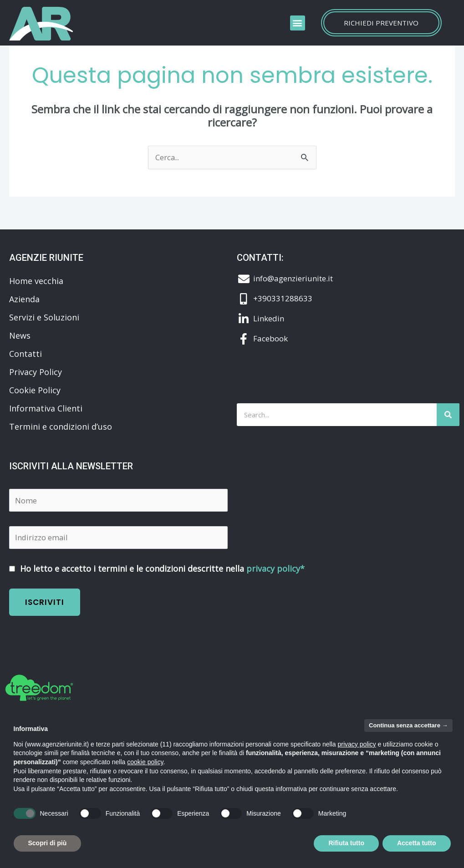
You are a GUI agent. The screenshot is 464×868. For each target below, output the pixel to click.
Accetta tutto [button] (417, 843)
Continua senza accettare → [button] (408, 725)
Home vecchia (36, 281)
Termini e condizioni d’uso (61, 426)
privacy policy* (275, 567)
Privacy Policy (36, 372)
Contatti (25, 354)
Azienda (24, 299)
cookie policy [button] (145, 762)
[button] (298, 23)
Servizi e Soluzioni (44, 317)
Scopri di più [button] (48, 843)
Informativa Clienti (46, 408)
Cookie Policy (35, 390)
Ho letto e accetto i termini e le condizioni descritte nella (157, 567)
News (20, 335)
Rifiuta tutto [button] (346, 843)
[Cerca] (448, 415)
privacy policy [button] (357, 744)
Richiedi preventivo (381, 23)
